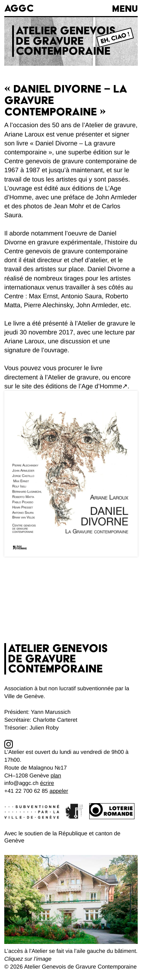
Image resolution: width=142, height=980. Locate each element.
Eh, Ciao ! (115, 38)
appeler (59, 791)
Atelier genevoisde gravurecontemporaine (66, 41)
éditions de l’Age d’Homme (84, 386)
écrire (47, 783)
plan (56, 776)
